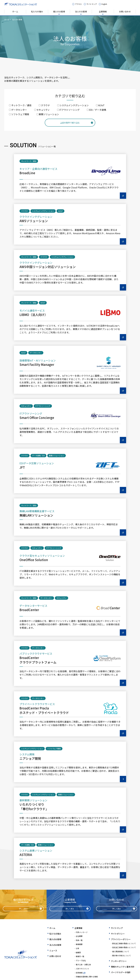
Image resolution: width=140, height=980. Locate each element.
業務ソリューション (48, 114)
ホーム (15, 12)
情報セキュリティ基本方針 (123, 967)
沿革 (77, 948)
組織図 (78, 952)
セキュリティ (42, 110)
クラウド (44, 105)
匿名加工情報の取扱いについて (124, 943)
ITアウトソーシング (68, 110)
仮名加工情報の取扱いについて (124, 947)
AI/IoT (100, 105)
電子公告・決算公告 (83, 964)
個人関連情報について (121, 951)
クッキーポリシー (119, 961)
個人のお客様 (59, 12)
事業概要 (79, 944)
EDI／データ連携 (96, 110)
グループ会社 (81, 960)
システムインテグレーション (73, 105)
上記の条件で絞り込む (70, 123)
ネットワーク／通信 (20, 105)
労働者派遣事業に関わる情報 (87, 977)
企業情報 (103, 12)
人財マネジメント (82, 969)
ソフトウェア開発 (19, 114)
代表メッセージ (82, 932)
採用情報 (79, 973)
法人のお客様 (81, 12)
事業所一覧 (80, 956)
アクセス (78, 4)
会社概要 (79, 936)
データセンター (18, 110)
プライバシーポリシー (121, 939)
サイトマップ (92, 4)
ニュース (53, 950)
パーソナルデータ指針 (121, 972)
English (104, 4)
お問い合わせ (125, 12)
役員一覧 (79, 940)
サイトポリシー (118, 934)
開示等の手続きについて (121, 955)
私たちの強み (37, 12)
